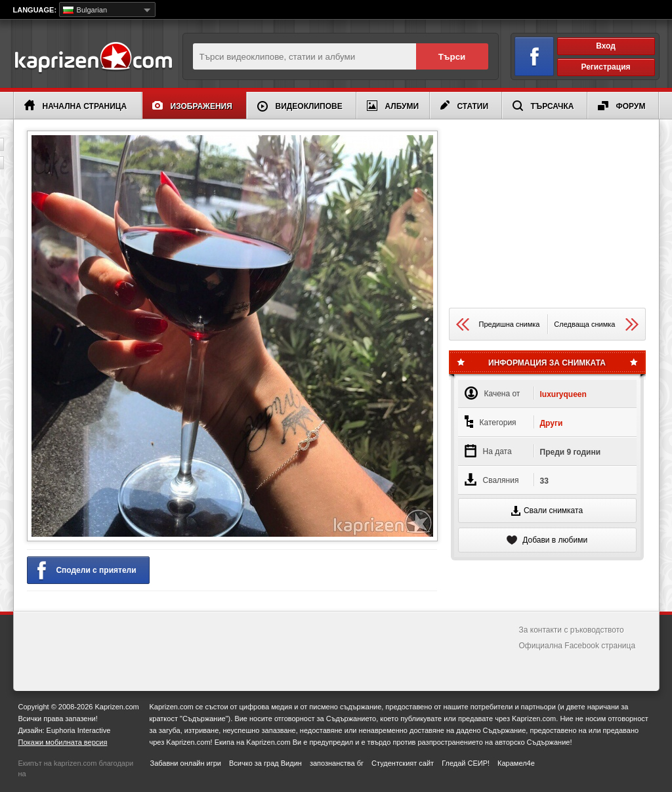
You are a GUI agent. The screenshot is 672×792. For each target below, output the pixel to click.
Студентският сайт (403, 763)
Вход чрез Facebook (527, 54)
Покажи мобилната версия (63, 742)
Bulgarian (85, 10)
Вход (606, 46)
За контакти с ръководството (572, 630)
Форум (622, 106)
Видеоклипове (300, 106)
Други (552, 423)
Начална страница (76, 105)
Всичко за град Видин (265, 763)
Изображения (192, 106)
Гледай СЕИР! (466, 763)
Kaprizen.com (93, 58)
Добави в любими (547, 540)
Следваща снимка (596, 324)
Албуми (393, 106)
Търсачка (543, 106)
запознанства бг (337, 763)
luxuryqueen (563, 394)
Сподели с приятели (87, 571)
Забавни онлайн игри (186, 763)
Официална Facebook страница (577, 646)
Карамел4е (516, 763)
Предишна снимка (498, 324)
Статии (465, 106)
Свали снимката (547, 511)
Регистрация (605, 67)
